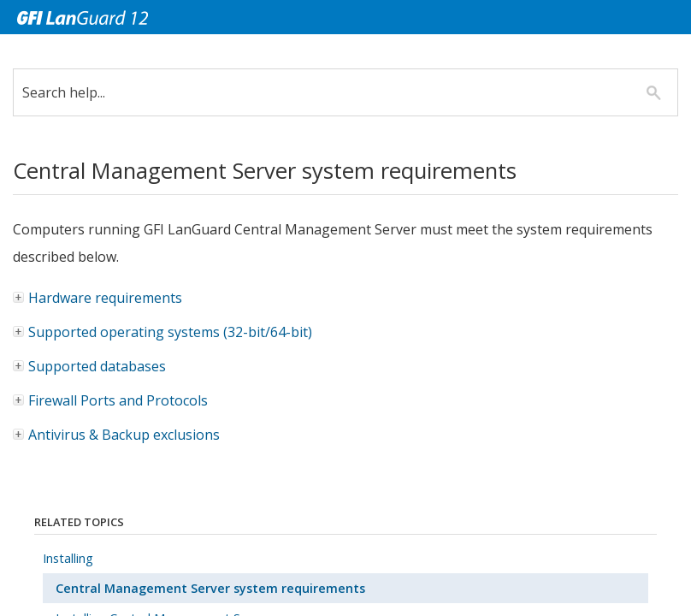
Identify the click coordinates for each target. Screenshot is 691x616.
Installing (68, 558)
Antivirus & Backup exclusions (124, 435)
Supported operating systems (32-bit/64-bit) (163, 332)
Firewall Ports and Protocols (118, 400)
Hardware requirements (98, 298)
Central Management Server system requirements (210, 588)
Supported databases (90, 366)
